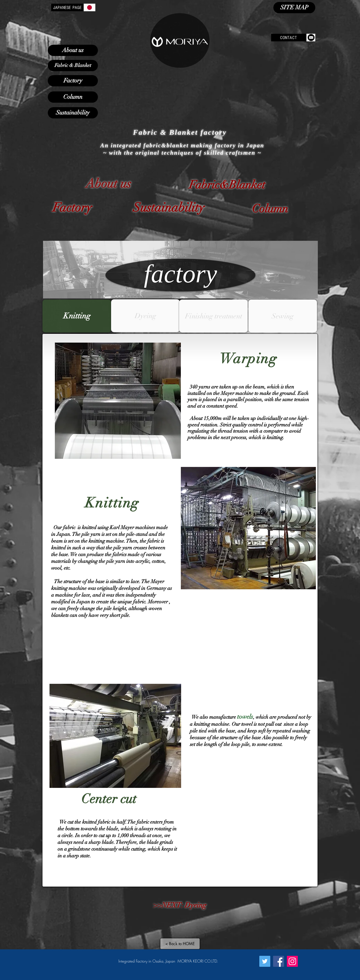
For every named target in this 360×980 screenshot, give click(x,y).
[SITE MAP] (294, 8)
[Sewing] (283, 316)
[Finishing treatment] (213, 316)
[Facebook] (279, 961)
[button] (145, 316)
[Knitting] (77, 316)
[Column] (73, 97)
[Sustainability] (73, 113)
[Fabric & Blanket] (73, 66)
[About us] (73, 50)
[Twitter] (265, 961)
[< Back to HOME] (180, 944)
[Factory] (73, 81)
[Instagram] (292, 961)
